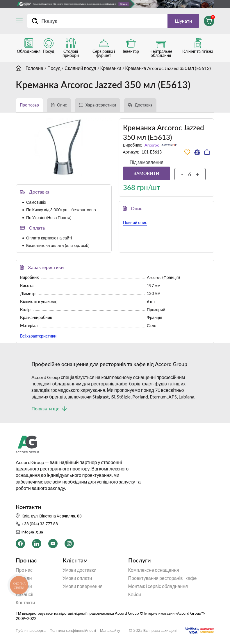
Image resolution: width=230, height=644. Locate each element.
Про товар (29, 105)
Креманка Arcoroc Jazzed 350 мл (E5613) (168, 68)
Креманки (111, 68)
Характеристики (101, 105)
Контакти (25, 602)
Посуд (54, 68)
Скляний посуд (80, 68)
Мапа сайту (110, 631)
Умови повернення (83, 586)
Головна (34, 68)
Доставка (143, 105)
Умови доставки (80, 570)
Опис (62, 105)
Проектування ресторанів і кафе (163, 578)
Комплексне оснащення (154, 570)
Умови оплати (77, 578)
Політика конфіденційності (73, 631)
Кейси (135, 594)
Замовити (147, 173)
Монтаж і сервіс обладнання (158, 586)
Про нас (24, 570)
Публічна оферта (31, 631)
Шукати (183, 21)
